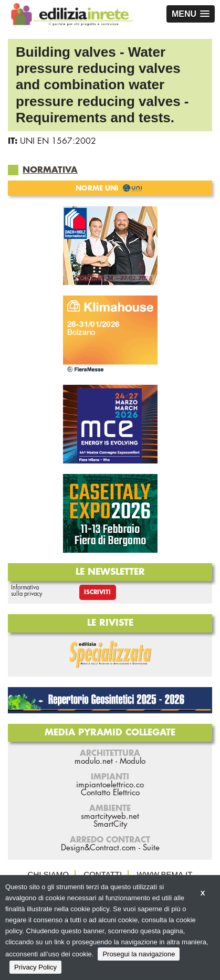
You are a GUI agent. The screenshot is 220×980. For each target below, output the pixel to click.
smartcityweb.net (110, 816)
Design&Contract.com (98, 848)
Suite (151, 848)
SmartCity (110, 824)
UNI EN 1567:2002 (58, 141)
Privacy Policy (35, 967)
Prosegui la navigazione (139, 954)
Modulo (133, 761)
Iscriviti (97, 592)
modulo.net (94, 761)
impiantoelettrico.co (110, 785)
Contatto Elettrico (110, 793)
